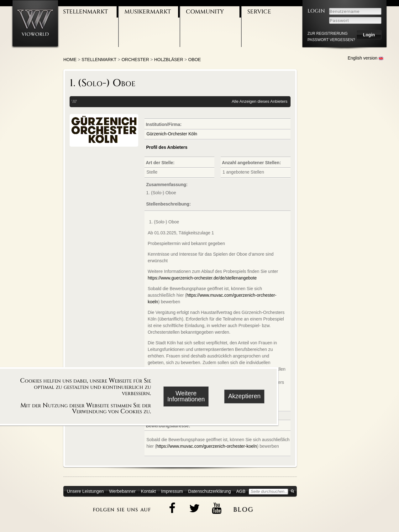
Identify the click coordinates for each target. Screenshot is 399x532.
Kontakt (148, 491)
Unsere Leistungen (86, 491)
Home (70, 60)
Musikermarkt (148, 12)
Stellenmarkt (85, 12)
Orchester (135, 60)
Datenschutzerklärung (209, 491)
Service (259, 12)
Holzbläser (169, 60)
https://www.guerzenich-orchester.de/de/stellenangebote (202, 278)
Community (205, 12)
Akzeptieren (244, 396)
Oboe (195, 60)
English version (365, 58)
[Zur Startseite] (35, 23)
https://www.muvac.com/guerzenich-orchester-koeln (207, 446)
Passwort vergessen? (331, 40)
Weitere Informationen (186, 396)
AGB (241, 491)
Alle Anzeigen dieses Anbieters (260, 101)
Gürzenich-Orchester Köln (172, 134)
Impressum (172, 491)
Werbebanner (122, 491)
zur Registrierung (328, 34)
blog (243, 509)
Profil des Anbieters (167, 147)
